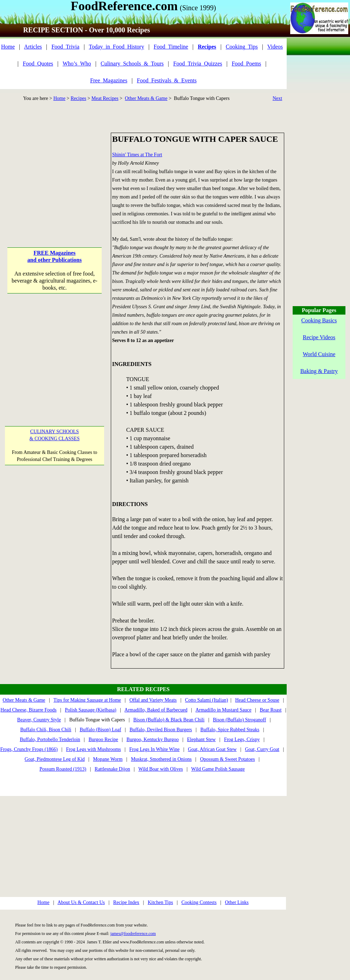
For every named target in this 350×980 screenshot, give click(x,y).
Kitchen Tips (160, 902)
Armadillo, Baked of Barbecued (156, 710)
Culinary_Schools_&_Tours (132, 64)
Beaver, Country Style (39, 720)
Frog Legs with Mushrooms (94, 749)
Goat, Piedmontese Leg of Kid (55, 759)
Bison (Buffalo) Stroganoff (239, 720)
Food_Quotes (38, 64)
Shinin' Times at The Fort (137, 155)
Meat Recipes (105, 98)
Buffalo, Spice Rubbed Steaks (230, 730)
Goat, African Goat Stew (212, 749)
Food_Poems (247, 64)
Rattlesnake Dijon (112, 769)
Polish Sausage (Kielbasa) (91, 710)
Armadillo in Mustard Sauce (224, 710)
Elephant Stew (201, 739)
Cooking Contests (199, 902)
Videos (275, 47)
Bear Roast (271, 710)
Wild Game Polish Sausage (218, 769)
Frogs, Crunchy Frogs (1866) (29, 749)
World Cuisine (319, 354)
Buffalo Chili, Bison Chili (46, 730)
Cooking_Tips (242, 47)
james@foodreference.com (133, 934)
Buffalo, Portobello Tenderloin (50, 739)
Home (8, 47)
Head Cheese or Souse (257, 700)
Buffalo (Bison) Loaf (100, 730)
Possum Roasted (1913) (63, 769)
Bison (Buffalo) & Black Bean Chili (169, 720)
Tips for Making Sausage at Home (87, 700)
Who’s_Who (77, 64)
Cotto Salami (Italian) (206, 700)
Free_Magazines (109, 80)
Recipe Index (126, 902)
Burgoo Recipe (103, 739)
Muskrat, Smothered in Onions (161, 759)
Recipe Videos (319, 337)
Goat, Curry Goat (262, 749)
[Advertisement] (54, 177)
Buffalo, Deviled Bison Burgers (161, 730)
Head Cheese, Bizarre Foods (28, 710)
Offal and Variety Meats (153, 700)
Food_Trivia (65, 47)
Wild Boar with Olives (161, 769)
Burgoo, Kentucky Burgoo (153, 739)
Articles (33, 47)
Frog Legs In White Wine (155, 749)
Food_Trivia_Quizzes (198, 64)
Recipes (78, 98)
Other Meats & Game (146, 98)
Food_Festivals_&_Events (167, 80)
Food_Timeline (171, 47)
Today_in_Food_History (117, 47)
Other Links (237, 902)
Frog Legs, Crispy (242, 739)
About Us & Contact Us (81, 902)
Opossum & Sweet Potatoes (228, 759)
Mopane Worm (108, 759)
